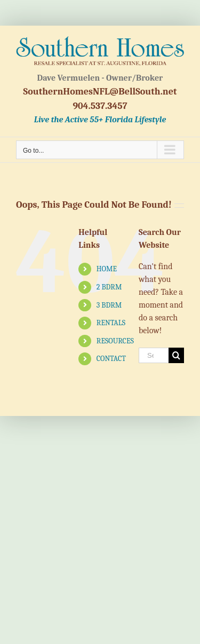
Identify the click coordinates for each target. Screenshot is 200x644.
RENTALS (111, 323)
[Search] (176, 355)
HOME (107, 269)
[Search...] (154, 355)
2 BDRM (109, 287)
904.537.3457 (100, 106)
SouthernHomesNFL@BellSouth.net (100, 92)
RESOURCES (115, 341)
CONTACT (111, 359)
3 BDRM (109, 305)
